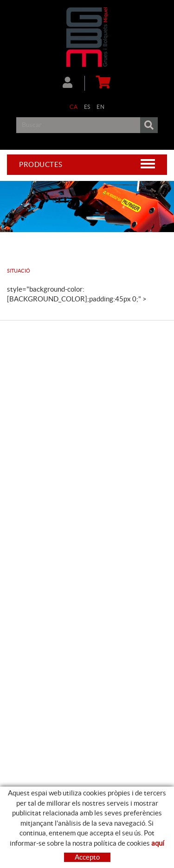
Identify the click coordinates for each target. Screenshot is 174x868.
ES (87, 107)
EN (100, 107)
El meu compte (68, 82)
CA (74, 107)
